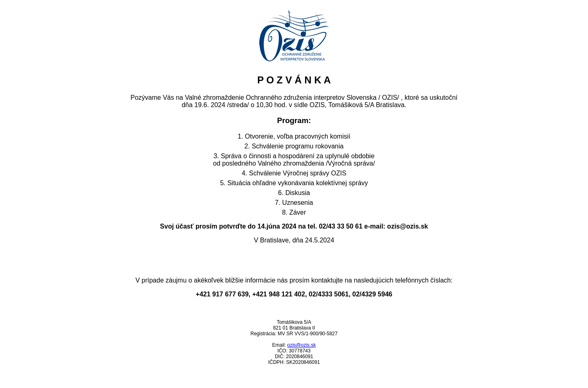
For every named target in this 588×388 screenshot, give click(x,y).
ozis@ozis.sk (301, 345)
